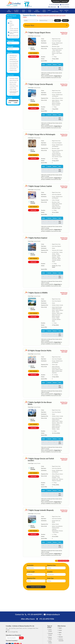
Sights (60, 632)
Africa (11, 21)
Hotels (60, 630)
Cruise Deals (24, 11)
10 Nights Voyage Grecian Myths (35, 351)
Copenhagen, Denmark (14, 86)
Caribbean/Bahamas (14, 30)
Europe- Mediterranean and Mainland (15, 33)
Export (65, 20)
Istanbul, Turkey (13, 88)
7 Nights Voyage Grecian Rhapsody (36, 84)
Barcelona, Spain (13, 82)
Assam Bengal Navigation (15, 61)
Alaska (11, 23)
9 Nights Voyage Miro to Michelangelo (37, 134)
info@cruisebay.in (65, 5)
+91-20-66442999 (55, 5)
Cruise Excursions (37, 11)
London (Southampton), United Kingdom (15, 92)
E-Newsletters (55, 11)
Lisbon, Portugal (13, 90)
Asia (11, 27)
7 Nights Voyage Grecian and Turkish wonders (36, 460)
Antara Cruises (13, 58)
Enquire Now (65, 1)
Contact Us (66, 11)
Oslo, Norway (13, 94)
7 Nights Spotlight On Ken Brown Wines (35, 403)
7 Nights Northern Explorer (33, 238)
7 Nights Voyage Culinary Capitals (35, 186)
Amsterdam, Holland (14, 79)
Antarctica (12, 25)
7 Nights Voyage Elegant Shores (39, 33)
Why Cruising (9, 11)
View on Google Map (13, 632)
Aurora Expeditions (14, 63)
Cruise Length (31, 572)
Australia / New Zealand (15, 29)
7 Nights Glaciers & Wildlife (33, 293)
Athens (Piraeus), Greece (15, 80)
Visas (60, 635)
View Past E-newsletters (12, 641)
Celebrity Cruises (13, 71)
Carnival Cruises (13, 69)
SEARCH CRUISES (36, 587)
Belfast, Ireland (13, 84)
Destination (30, 565)
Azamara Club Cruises (14, 67)
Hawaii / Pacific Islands (14, 37)
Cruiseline (50, 572)
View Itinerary (34, 53)
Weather (61, 637)
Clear (58, 20)
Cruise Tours (30, 11)
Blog (49, 10)
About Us (61, 11)
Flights (60, 628)
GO (21, 638)
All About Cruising (16, 11)
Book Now (33, 57)
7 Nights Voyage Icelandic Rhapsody (36, 510)
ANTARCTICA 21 (13, 59)
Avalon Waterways (14, 65)
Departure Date (51, 565)
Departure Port (31, 578)
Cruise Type (50, 578)
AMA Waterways (13, 56)
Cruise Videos (44, 11)
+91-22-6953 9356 (65, 7)
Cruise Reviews (56, 1)
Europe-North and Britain (15, 35)
